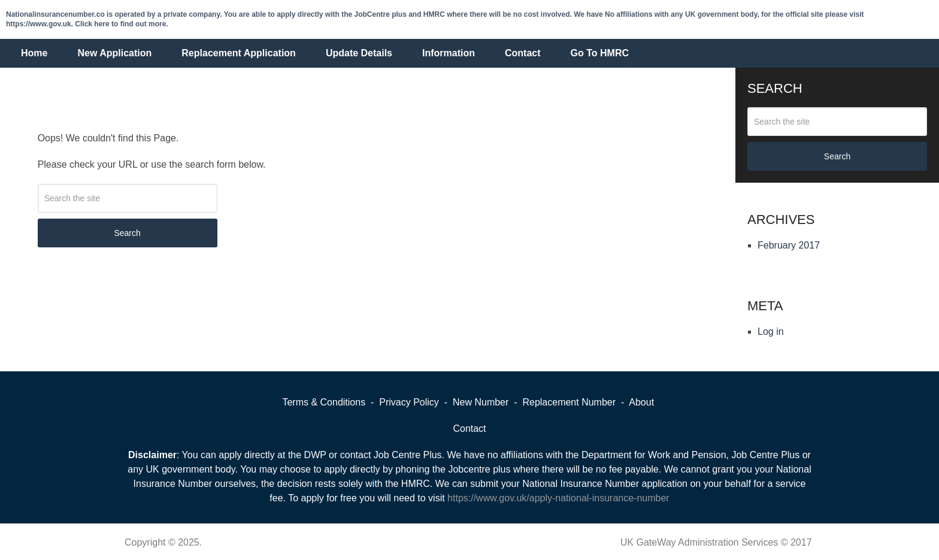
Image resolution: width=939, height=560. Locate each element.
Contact (523, 53)
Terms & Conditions (324, 402)
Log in (771, 332)
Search (127, 233)
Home (34, 53)
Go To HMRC (600, 53)
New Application (114, 53)
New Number (481, 402)
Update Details (359, 53)
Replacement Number (569, 402)
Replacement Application (239, 53)
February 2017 (789, 245)
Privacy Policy (410, 402)
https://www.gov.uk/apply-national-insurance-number (558, 498)
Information (449, 53)
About (641, 402)
